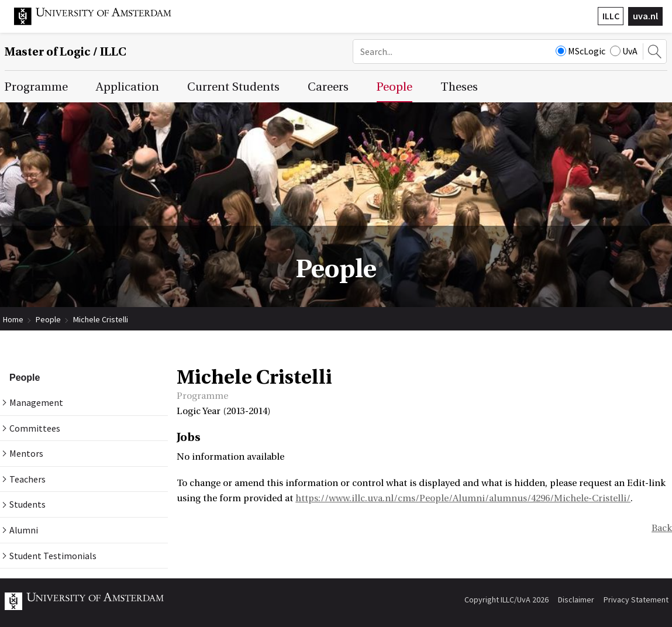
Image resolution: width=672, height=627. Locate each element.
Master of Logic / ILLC (66, 52)
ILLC (611, 16)
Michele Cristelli (101, 319)
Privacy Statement (636, 600)
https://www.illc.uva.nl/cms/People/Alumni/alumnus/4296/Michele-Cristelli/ (463, 498)
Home (13, 319)
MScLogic (580, 51)
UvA (624, 51)
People (48, 319)
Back (662, 528)
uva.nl (645, 16)
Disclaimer (576, 600)
